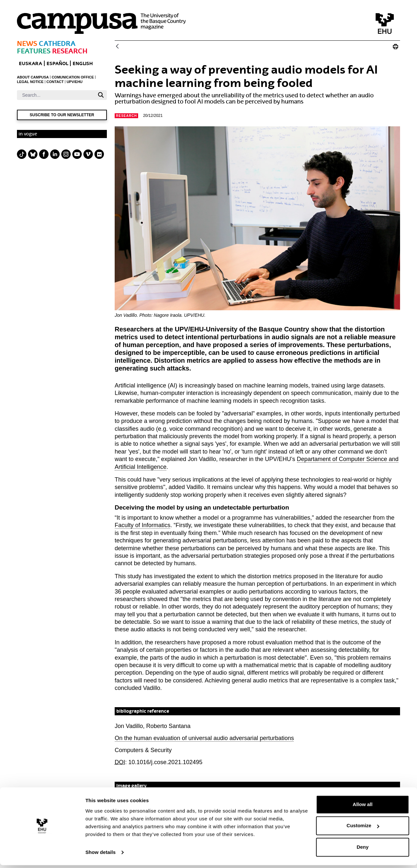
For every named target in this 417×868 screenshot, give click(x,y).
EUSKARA (30, 63)
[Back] (117, 47)
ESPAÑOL (57, 63)
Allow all (363, 807)
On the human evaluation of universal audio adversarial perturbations (204, 738)
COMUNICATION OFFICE (73, 77)
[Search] (56, 95)
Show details (101, 855)
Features (34, 51)
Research (70, 51)
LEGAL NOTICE (30, 82)
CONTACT (55, 82)
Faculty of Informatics (143, 525)
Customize (363, 828)
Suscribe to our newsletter (62, 115)
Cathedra (57, 43)
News (27, 43)
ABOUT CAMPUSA (33, 77)
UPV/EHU (74, 82)
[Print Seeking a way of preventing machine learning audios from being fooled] (395, 47)
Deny (363, 850)
